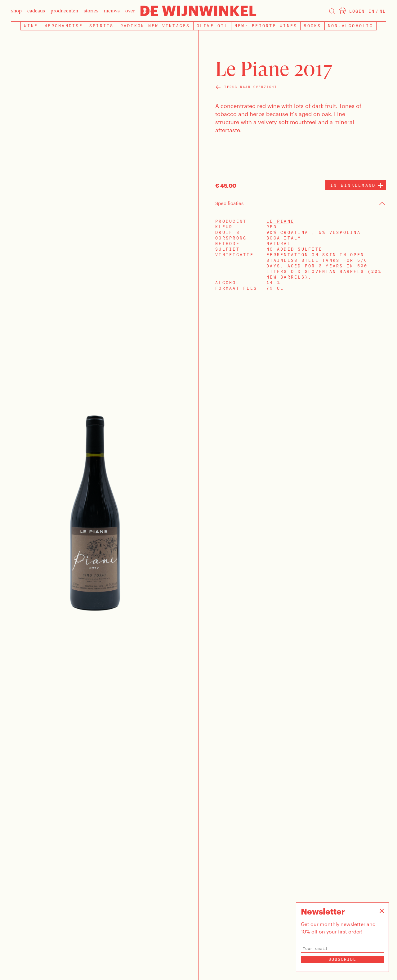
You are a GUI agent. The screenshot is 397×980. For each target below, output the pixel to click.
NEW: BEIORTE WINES (266, 26)
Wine (31, 26)
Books (312, 26)
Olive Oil (212, 26)
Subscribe (342, 959)
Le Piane (280, 221)
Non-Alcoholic (350, 26)
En (372, 11)
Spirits (102, 26)
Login (357, 11)
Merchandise (64, 26)
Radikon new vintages (155, 26)
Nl (383, 11)
